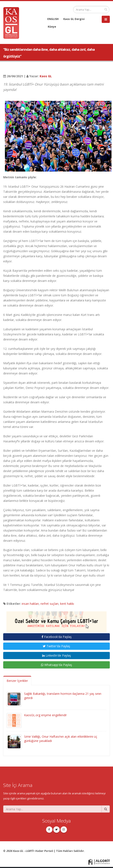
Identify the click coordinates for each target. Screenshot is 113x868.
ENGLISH (53, 19)
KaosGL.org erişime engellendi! (45, 715)
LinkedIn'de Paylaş (57, 655)
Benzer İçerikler (17, 681)
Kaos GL (46, 76)
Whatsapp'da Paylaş (56, 665)
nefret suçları (49, 604)
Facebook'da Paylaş (57, 637)
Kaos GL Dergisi (74, 19)
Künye (52, 27)
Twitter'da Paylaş (56, 646)
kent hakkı (67, 604)
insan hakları (30, 604)
